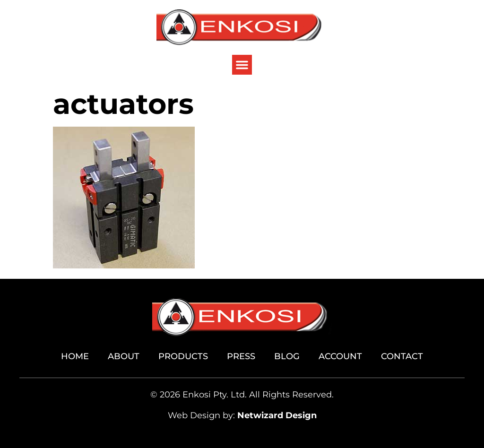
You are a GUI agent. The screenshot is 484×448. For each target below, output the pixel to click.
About (124, 356)
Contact (402, 356)
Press (241, 356)
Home (75, 356)
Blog (287, 356)
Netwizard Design (277, 415)
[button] (242, 65)
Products (183, 356)
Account (340, 356)
